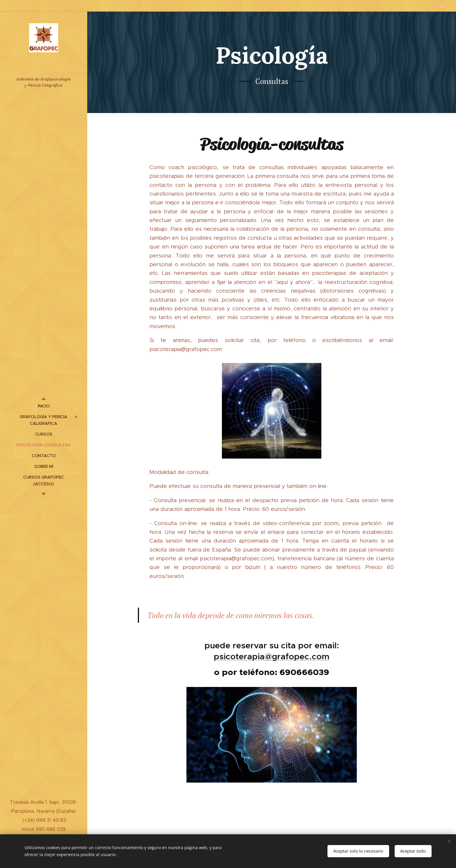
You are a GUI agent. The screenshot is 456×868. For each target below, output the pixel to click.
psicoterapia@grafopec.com (272, 656)
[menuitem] (44, 406)
